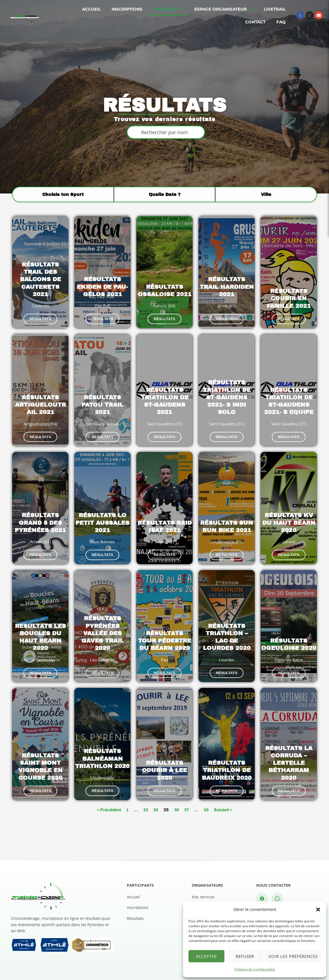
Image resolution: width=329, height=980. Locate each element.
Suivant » (225, 794)
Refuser (245, 956)
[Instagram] (277, 883)
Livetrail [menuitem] (275, 9)
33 (145, 794)
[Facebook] (262, 883)
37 (187, 794)
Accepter (206, 956)
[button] (318, 910)
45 (207, 794)
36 (176, 794)
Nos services (203, 881)
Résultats (135, 903)
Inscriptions (138, 892)
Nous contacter (277, 900)
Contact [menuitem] (255, 22)
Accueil (133, 881)
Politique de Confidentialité (255, 969)
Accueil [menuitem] (91, 9)
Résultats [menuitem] (168, 9)
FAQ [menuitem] (281, 22)
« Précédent (107, 794)
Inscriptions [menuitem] (127, 9)
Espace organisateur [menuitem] (224, 9)
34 (155, 794)
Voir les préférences (293, 956)
